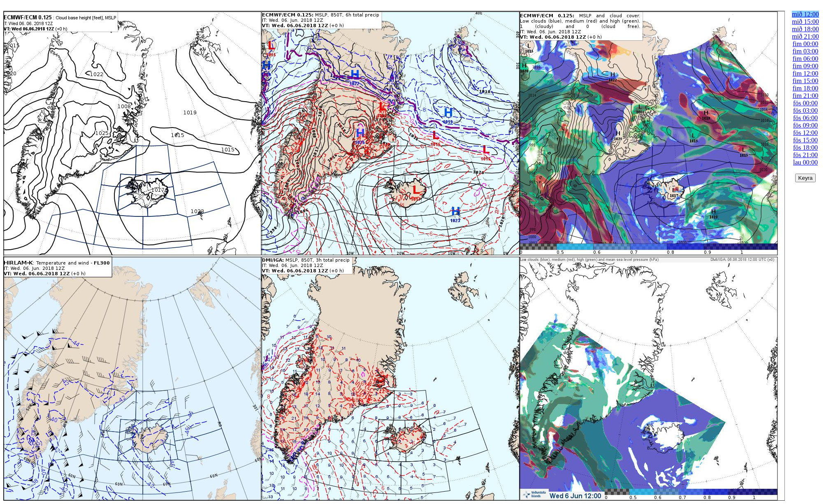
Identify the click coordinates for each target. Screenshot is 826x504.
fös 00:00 (805, 103)
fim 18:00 (806, 88)
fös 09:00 (805, 125)
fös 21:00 (805, 155)
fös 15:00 (805, 140)
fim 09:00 (806, 66)
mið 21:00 (805, 36)
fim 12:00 (806, 73)
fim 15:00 (806, 81)
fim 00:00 (806, 44)
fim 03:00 (806, 51)
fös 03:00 (805, 110)
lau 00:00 (805, 162)
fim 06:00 (806, 59)
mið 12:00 (805, 14)
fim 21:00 (806, 96)
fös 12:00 (805, 133)
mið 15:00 (805, 22)
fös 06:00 (805, 118)
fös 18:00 (805, 147)
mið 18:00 (805, 29)
